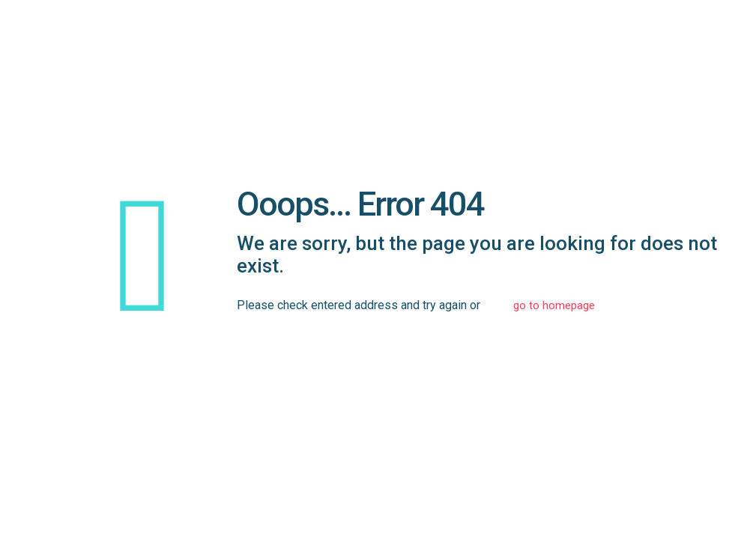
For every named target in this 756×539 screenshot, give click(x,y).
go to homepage (554, 305)
